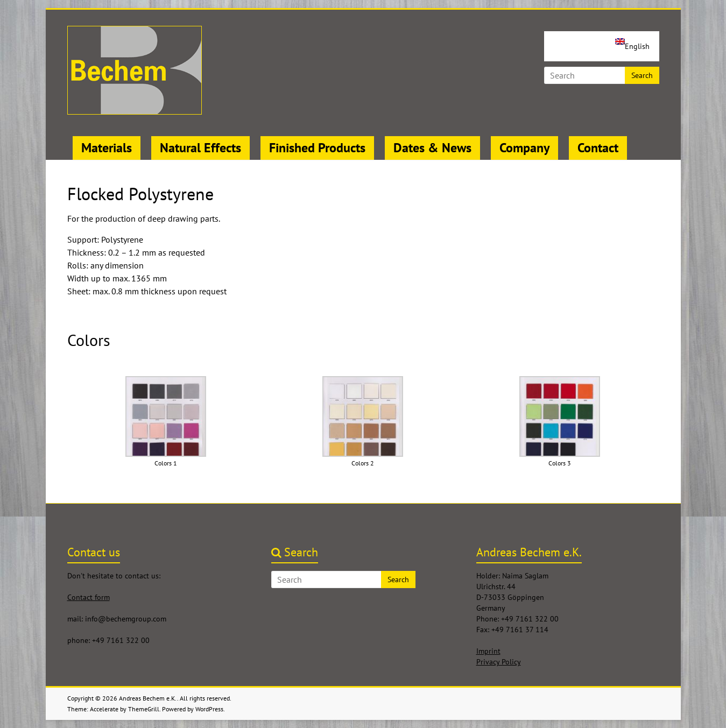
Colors (89, 340)
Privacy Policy (499, 662)
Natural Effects (200, 148)
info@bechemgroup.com (126, 619)
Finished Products (317, 148)
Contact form (89, 597)
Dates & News (432, 148)
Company (524, 148)
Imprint (488, 651)
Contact (598, 148)
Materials (107, 148)
